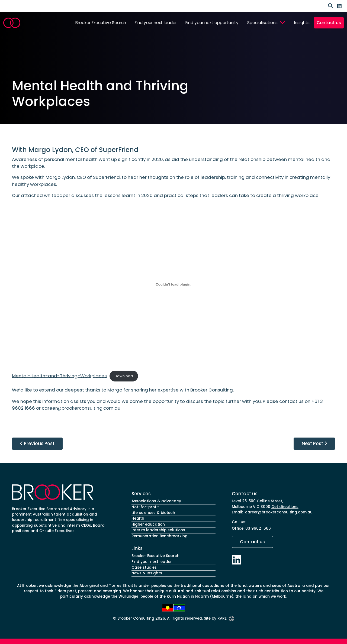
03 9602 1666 (258, 528)
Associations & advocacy (156, 501)
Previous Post (37, 444)
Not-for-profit (145, 507)
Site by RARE (219, 619)
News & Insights (147, 573)
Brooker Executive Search (101, 23)
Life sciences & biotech (153, 513)
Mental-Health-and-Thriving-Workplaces (59, 376)
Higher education (148, 524)
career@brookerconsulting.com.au (279, 512)
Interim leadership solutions (158, 530)
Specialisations (262, 23)
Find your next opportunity (212, 23)
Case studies (144, 567)
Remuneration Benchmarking (160, 536)
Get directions (285, 507)
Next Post (314, 444)
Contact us (329, 23)
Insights (302, 23)
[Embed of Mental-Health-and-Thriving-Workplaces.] (173, 284)
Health (138, 518)
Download (124, 376)
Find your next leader (156, 23)
